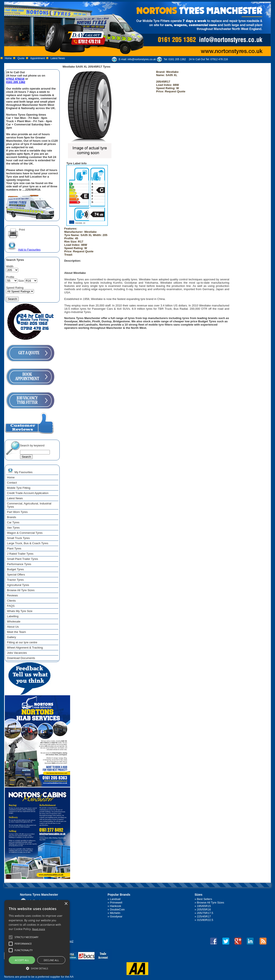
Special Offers (16, 575)
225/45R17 (204, 916)
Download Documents (21, 658)
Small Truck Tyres (18, 538)
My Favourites (20, 470)
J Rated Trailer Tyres (20, 554)
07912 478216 (15, 79)
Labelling (13, 616)
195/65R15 (204, 906)
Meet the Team (16, 632)
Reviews (12, 595)
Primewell (116, 903)
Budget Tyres (15, 569)
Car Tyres (13, 522)
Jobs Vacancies (17, 653)
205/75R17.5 (205, 913)
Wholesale (14, 621)
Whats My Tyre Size (20, 611)
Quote (21, 58)
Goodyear (116, 916)
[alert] (37, 938)
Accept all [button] (22, 960)
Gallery (12, 637)
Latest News (58, 58)
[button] (37, 968)
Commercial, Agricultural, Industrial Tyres (29, 505)
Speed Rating (15, 288)
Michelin (115, 913)
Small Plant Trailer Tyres (23, 559)
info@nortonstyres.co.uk (142, 59)
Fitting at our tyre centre (22, 642)
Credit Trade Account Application (28, 493)
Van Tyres (13, 528)
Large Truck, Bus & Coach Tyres (28, 543)
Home (8, 58)
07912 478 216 (219, 59)
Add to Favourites (24, 250)
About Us (13, 627)
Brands (12, 517)
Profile (10, 277)
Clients (11, 601)
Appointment (38, 58)
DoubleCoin (117, 909)
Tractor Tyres (15, 580)
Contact (12, 483)
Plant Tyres (14, 548)
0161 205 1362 (177, 59)
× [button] (66, 904)
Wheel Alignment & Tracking (25, 648)
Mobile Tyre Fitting (19, 488)
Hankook (116, 906)
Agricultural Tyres (18, 585)
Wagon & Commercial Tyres (25, 533)
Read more (39, 929)
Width (10, 266)
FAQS (11, 606)
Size (21, 281)
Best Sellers (205, 899)
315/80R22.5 (205, 920)
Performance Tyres (19, 564)
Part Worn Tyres (17, 512)
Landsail (115, 899)
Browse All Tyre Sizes (21, 590)
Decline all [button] (51, 960)
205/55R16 (204, 909)
